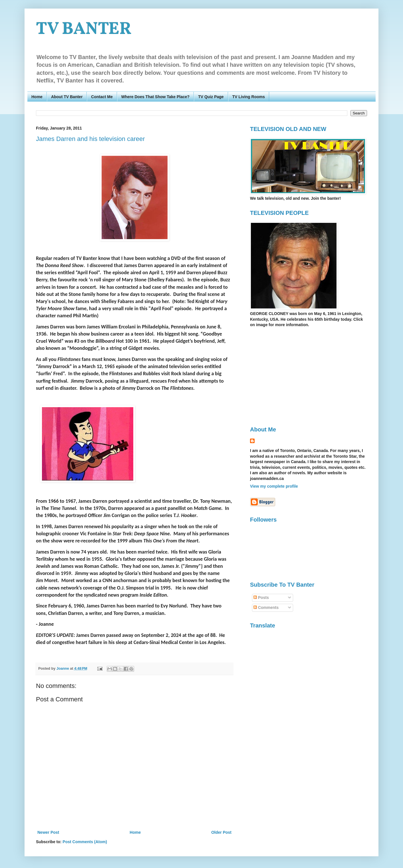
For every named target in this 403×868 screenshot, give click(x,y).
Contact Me (102, 97)
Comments (266, 607)
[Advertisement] (298, 376)
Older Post (221, 832)
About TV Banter (67, 97)
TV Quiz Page (211, 97)
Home (37, 97)
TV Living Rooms (249, 97)
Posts (261, 597)
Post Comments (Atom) (85, 842)
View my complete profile (274, 486)
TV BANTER (84, 30)
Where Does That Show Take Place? (155, 97)
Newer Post (48, 832)
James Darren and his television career (90, 139)
